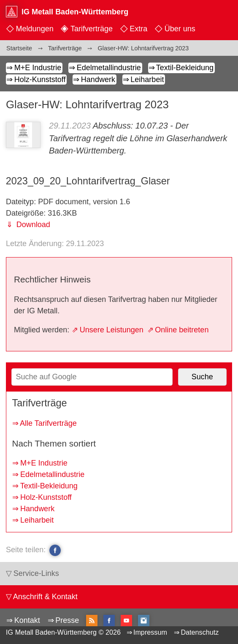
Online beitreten (182, 330)
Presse (67, 620)
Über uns (180, 29)
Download (32, 225)
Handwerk (98, 79)
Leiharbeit (147, 79)
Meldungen (35, 29)
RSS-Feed (92, 621)
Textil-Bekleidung (185, 68)
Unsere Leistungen (112, 330)
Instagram (144, 620)
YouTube (126, 620)
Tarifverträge (92, 29)
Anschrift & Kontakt (45, 597)
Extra (138, 29)
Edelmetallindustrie (109, 68)
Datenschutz (200, 632)
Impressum (150, 632)
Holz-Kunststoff (40, 79)
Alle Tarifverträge (48, 423)
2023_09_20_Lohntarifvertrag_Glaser (88, 181)
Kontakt (27, 620)
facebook (55, 550)
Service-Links (36, 573)
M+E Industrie (38, 68)
